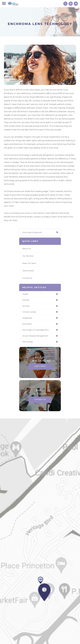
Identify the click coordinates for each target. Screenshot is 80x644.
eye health (27, 324)
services (26, 306)
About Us (27, 249)
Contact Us (27, 278)
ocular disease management (35, 336)
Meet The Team (29, 263)
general (26, 300)
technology (28, 342)
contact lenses (29, 312)
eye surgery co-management (36, 330)
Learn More (40, 366)
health (25, 294)
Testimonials (28, 271)
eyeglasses (27, 318)
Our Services (28, 256)
